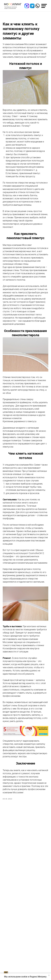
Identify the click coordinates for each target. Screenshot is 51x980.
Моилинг (13, 4)
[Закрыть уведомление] (49, 975)
